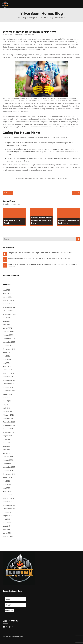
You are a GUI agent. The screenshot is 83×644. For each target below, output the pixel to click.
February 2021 (8, 457)
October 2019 (8, 512)
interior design (57, 178)
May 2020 (6, 488)
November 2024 (9, 307)
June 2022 (7, 401)
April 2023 (7, 366)
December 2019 (9, 505)
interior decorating (45, 178)
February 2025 (8, 300)
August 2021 (7, 436)
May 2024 (6, 321)
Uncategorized (33, 18)
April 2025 (7, 293)
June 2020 (7, 484)
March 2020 (7, 495)
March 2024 (7, 328)
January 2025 (8, 304)
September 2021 (9, 432)
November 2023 (9, 342)
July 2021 (6, 439)
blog (25, 18)
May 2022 (6, 404)
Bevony (7, 34)
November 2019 (9, 509)
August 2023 (7, 352)
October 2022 (8, 387)
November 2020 (9, 467)
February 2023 (8, 373)
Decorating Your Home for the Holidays (68, 222)
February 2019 (8, 536)
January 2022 (8, 418)
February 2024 (8, 332)
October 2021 (8, 429)
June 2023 (7, 359)
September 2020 (9, 474)
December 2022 (9, 380)
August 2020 (8, 477)
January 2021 (8, 460)
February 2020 (8, 498)
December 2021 (9, 422)
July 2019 (6, 519)
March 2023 (7, 370)
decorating (34, 178)
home (19, 18)
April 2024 (7, 325)
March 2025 (7, 297)
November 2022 (9, 384)
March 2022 (7, 411)
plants (65, 178)
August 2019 (7, 516)
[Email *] (16, 605)
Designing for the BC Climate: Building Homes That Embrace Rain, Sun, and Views (40, 253)
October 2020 (8, 470)
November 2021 (9, 425)
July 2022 (6, 398)
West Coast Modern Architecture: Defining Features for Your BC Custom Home (39, 258)
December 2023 (9, 338)
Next (76, 193)
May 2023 (6, 363)
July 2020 (6, 481)
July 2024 (6, 318)
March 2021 (7, 453)
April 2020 (7, 491)
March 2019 (7, 533)
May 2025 (6, 290)
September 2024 (9, 314)
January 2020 (8, 502)
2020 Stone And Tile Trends (12, 222)
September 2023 (9, 349)
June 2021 (6, 443)
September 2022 (9, 391)
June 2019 (7, 523)
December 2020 (9, 464)
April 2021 (6, 450)
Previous (8, 193)
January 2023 (8, 377)
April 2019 (6, 530)
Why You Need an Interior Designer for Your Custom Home (41, 220)
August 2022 (7, 394)
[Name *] (16, 599)
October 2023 (8, 345)
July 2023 (6, 356)
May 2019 (6, 526)
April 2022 (6, 408)
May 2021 (6, 446)
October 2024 (8, 311)
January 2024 (8, 335)
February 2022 (8, 415)
